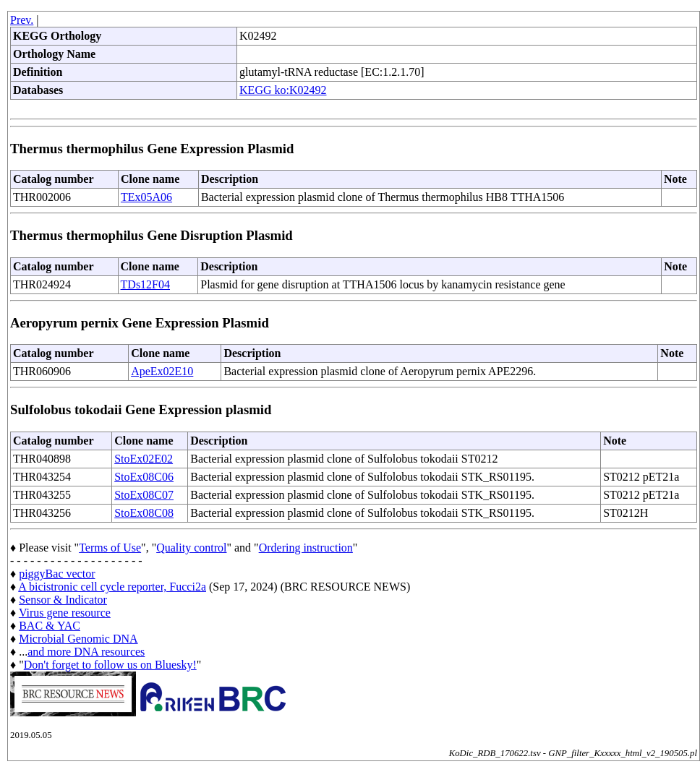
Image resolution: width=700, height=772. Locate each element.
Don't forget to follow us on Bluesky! (110, 665)
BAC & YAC (50, 626)
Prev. (22, 20)
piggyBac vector (57, 574)
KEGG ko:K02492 (283, 90)
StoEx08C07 (144, 495)
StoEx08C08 (144, 513)
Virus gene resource (65, 613)
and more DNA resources (86, 652)
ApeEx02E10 (162, 371)
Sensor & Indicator (63, 600)
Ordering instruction (306, 548)
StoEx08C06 (144, 477)
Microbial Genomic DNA (78, 639)
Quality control (191, 548)
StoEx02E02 (144, 459)
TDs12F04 (145, 284)
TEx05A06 (146, 197)
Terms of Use (110, 548)
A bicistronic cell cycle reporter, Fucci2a (112, 587)
